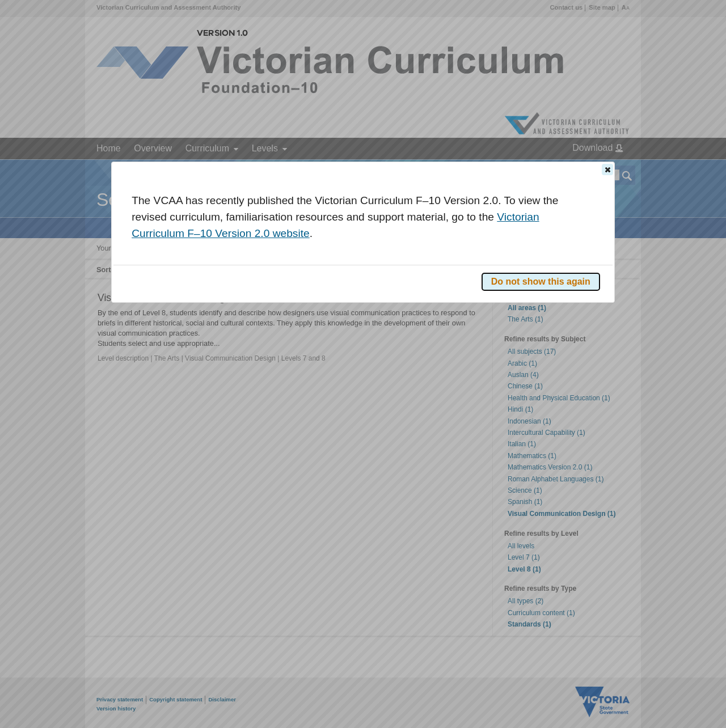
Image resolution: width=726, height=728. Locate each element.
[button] (607, 170)
